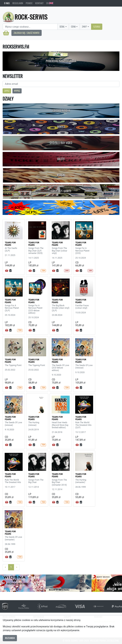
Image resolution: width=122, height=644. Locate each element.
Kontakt (39, 3)
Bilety (61, 159)
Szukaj (97, 27)
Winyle (61, 127)
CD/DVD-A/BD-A (61, 111)
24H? (84, 27)
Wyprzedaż (61, 207)
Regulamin (18, 3)
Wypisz (17, 91)
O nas (7, 3)
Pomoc (29, 3)
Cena (73, 27)
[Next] (17, 567)
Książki (61, 175)
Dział (62, 27)
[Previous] (5, 567)
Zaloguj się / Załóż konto (27, 33)
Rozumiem (10, 638)
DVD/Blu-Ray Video (61, 143)
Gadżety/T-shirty (61, 191)
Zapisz (7, 91)
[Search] (30, 27)
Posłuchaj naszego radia (61, 61)
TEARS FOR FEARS (10, 244)
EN (50, 3)
